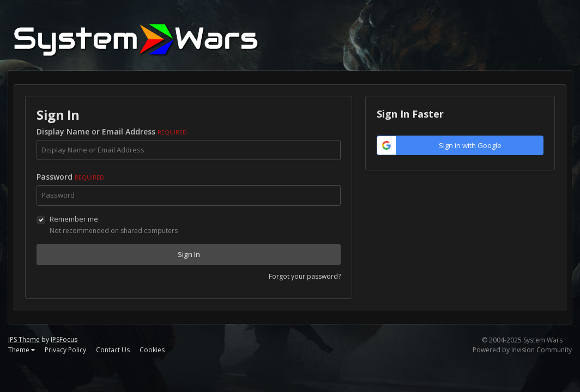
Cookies (152, 350)
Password (70, 177)
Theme (22, 350)
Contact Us (113, 350)
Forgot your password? (305, 276)
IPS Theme (24, 339)
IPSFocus (64, 339)
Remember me (74, 219)
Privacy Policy (65, 350)
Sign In (189, 254)
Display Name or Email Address (112, 131)
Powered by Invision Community (522, 350)
